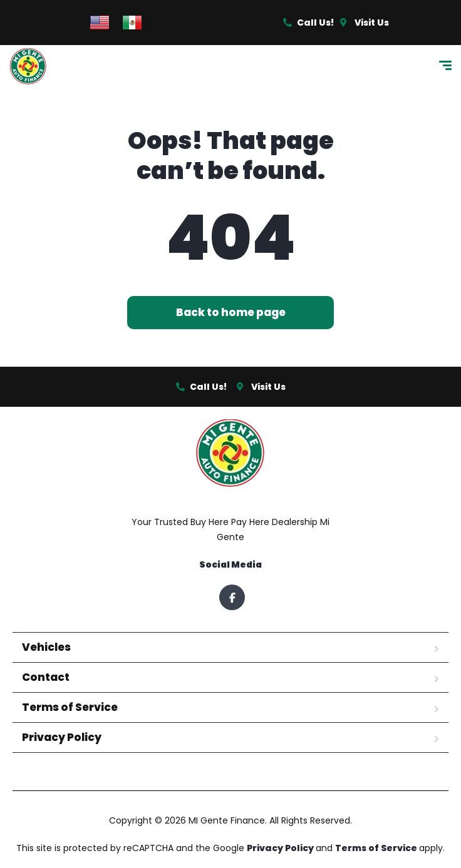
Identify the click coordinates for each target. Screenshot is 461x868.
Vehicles (46, 647)
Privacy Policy (62, 737)
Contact (46, 677)
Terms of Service (70, 707)
